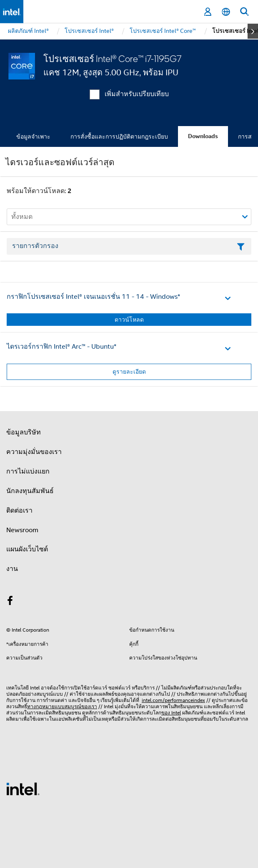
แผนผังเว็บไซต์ (27, 549)
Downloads (203, 136)
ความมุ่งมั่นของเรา (34, 452)
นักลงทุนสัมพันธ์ (30, 491)
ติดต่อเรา (19, 511)
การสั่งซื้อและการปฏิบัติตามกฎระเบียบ (119, 136)
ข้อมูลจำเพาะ (33, 136)
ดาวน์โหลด (129, 320)
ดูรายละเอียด (129, 372)
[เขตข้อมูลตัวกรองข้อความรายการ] (129, 246)
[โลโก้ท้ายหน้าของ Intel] (23, 789)
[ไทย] (226, 12)
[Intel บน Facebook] (10, 602)
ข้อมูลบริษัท (24, 432)
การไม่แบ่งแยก (28, 471)
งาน (12, 569)
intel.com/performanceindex (173, 700)
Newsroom (22, 530)
